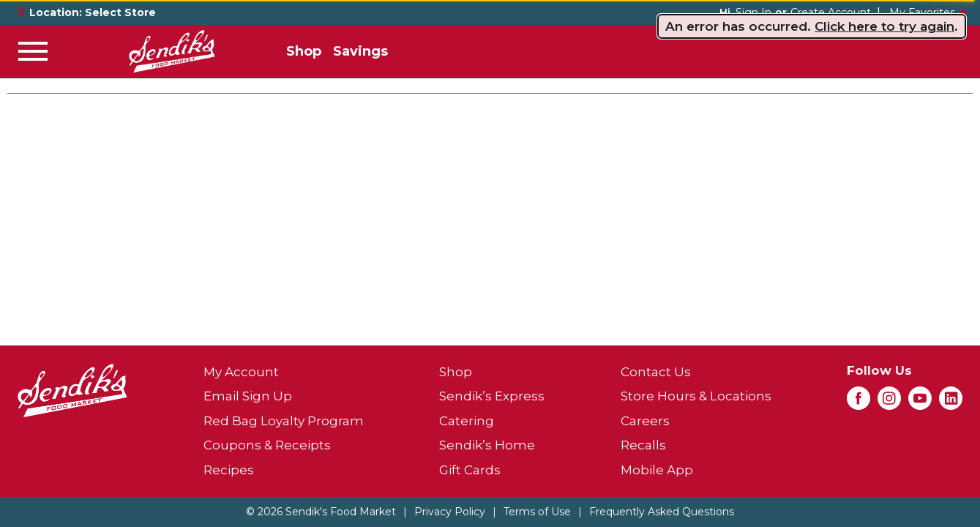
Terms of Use (537, 512)
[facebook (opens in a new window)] (859, 403)
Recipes (229, 470)
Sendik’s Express (492, 396)
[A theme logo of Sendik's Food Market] (172, 51)
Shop (304, 51)
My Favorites (929, 12)
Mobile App (657, 470)
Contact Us (656, 372)
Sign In (753, 12)
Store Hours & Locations (696, 396)
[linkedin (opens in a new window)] (951, 403)
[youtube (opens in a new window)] (920, 403)
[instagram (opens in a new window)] (889, 403)
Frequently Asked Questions (662, 512)
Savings (360, 51)
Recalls (643, 445)
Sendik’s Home (487, 445)
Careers (645, 421)
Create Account (831, 12)
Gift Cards (470, 470)
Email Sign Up (248, 396)
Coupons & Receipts (267, 445)
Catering (467, 421)
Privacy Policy (450, 512)
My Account (241, 372)
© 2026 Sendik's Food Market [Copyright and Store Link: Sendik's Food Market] (321, 512)
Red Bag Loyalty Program (284, 421)
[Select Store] (122, 12)
